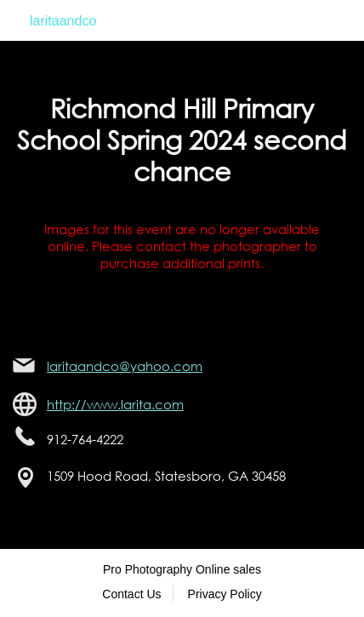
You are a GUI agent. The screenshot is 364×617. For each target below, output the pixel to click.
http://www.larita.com (115, 404)
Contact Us (131, 594)
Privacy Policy (225, 594)
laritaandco (63, 21)
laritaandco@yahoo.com (125, 366)
